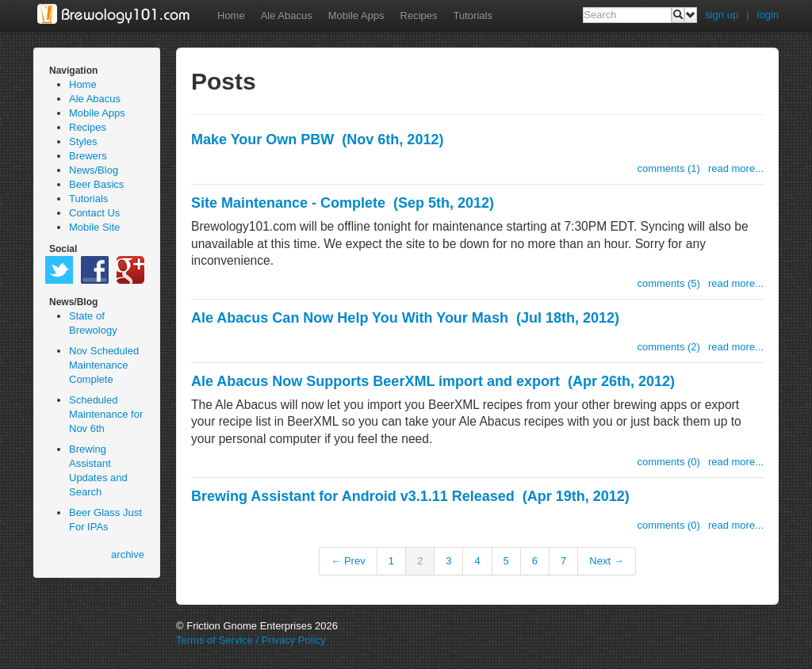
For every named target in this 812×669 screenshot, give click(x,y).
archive (128, 554)
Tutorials (473, 15)
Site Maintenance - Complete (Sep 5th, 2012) (343, 203)
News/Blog (94, 170)
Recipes (419, 15)
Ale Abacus (287, 15)
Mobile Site (94, 227)
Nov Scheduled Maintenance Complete (104, 365)
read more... (736, 168)
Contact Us (94, 213)
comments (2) (668, 347)
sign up (722, 15)
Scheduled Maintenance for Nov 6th (106, 414)
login (768, 15)
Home (231, 15)
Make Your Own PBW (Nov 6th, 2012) (317, 140)
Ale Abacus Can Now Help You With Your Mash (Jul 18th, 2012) (405, 318)
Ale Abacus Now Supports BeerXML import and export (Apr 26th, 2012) (433, 381)
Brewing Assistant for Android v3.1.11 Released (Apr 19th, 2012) (410, 496)
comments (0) (668, 462)
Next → (606, 561)
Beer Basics (96, 184)
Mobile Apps (356, 15)
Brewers (88, 156)
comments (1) (668, 168)
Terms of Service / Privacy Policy (251, 640)
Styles (83, 141)
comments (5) (668, 283)
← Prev (348, 561)
